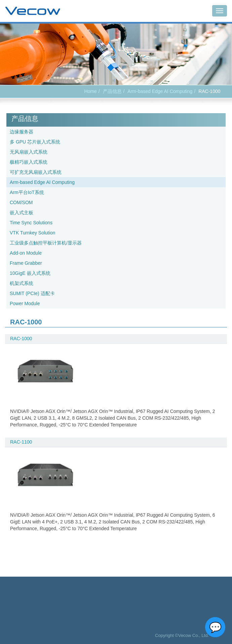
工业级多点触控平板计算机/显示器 (46, 243)
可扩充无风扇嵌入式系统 (36, 172)
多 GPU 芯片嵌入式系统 (35, 142)
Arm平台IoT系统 (27, 192)
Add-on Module (26, 253)
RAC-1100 (21, 442)
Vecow (33, 11)
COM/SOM (21, 202)
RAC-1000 (21, 339)
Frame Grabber (26, 263)
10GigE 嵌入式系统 (30, 273)
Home (90, 91)
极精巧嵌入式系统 (29, 162)
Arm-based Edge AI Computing (160, 91)
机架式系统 (22, 283)
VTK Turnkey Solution (32, 233)
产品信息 (112, 91)
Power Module (25, 303)
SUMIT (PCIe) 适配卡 (32, 293)
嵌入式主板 (22, 213)
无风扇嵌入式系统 (29, 152)
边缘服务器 (22, 132)
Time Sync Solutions (31, 223)
